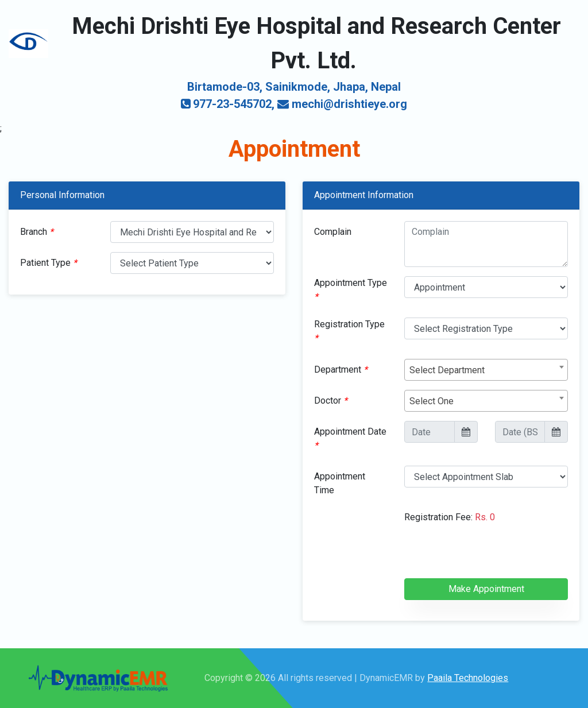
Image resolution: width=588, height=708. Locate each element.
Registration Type (349, 331)
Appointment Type (351, 290)
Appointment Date (350, 438)
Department (341, 370)
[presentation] (492, 556)
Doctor (331, 401)
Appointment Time (340, 483)
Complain (333, 232)
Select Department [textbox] (447, 370)
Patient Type (49, 263)
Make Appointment (486, 589)
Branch (37, 232)
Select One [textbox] (432, 401)
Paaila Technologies (468, 678)
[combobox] (486, 370)
